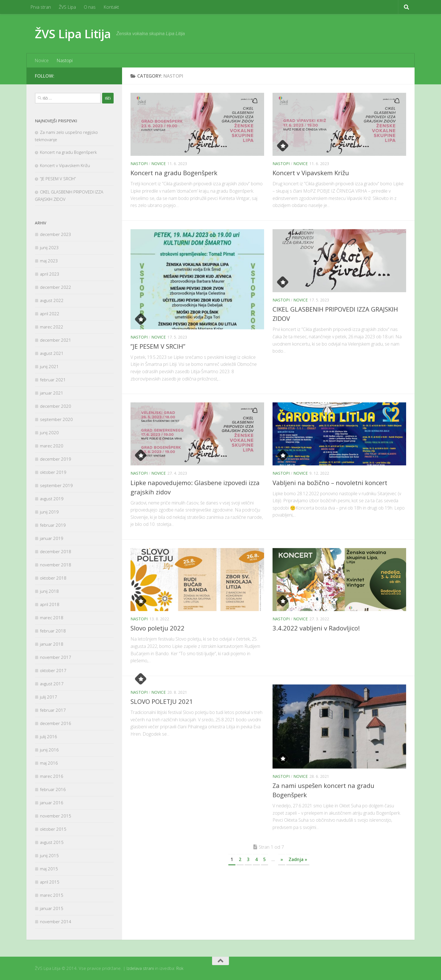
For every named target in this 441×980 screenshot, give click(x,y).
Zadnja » (298, 859)
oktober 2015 (53, 829)
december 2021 (56, 340)
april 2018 (50, 604)
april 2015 (50, 882)
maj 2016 (49, 763)
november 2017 (56, 657)
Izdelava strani (140, 968)
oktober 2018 (53, 578)
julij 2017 (49, 697)
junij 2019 (49, 512)
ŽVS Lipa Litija (73, 34)
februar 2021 (53, 380)
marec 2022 (52, 327)
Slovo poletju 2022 (157, 628)
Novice (42, 60)
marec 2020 (52, 446)
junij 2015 (49, 855)
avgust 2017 (52, 684)
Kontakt (111, 7)
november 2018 (56, 565)
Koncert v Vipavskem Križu (311, 173)
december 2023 (56, 234)
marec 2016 (52, 776)
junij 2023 (49, 247)
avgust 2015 (52, 842)
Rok (180, 968)
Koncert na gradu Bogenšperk (174, 173)
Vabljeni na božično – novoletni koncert (330, 483)
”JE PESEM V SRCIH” (158, 346)
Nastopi (65, 60)
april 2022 (50, 314)
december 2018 (56, 551)
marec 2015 (52, 895)
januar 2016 (52, 803)
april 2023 (50, 274)
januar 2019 (52, 538)
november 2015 (56, 816)
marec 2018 (52, 618)
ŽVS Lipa (67, 7)
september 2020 (56, 419)
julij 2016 (49, 736)
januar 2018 (52, 644)
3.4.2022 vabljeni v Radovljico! (316, 628)
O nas (90, 7)
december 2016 (56, 723)
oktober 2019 (53, 472)
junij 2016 (49, 750)
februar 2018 (53, 631)
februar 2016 (53, 789)
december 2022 (56, 287)
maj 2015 (49, 869)
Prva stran (41, 7)
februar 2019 (53, 525)
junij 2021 (49, 366)
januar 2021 (52, 393)
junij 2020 (49, 432)
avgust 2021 (52, 353)
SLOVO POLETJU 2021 (162, 701)
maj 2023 (49, 261)
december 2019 (56, 459)
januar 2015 (52, 908)
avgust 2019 (52, 499)
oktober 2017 (53, 670)
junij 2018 (49, 591)
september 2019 (56, 485)
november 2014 (56, 922)
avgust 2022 (52, 300)
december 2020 (56, 406)
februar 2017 (53, 710)
